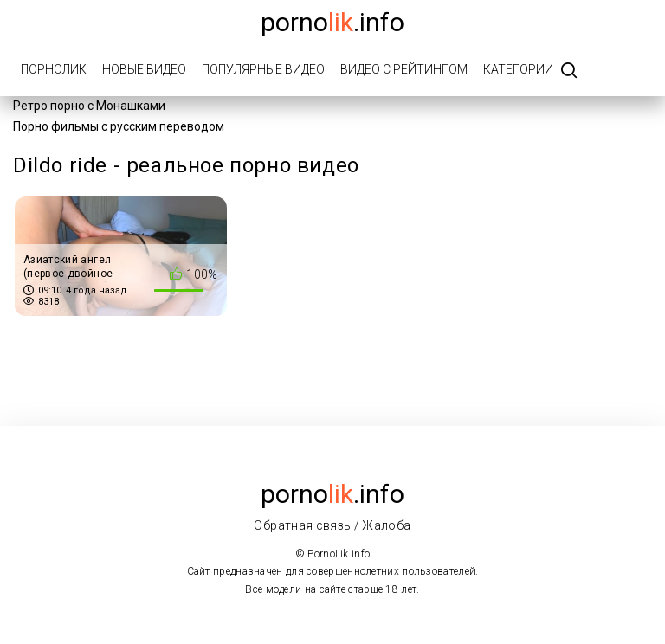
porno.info (332, 22)
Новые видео (144, 69)
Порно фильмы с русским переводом (119, 126)
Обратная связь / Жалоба (332, 525)
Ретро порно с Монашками (89, 106)
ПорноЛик (54, 69)
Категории (518, 69)
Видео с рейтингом (404, 69)
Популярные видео (263, 69)
